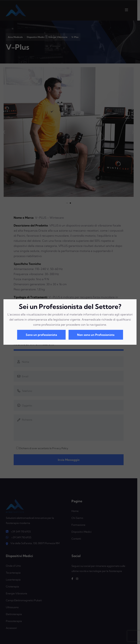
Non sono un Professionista (96, 335)
